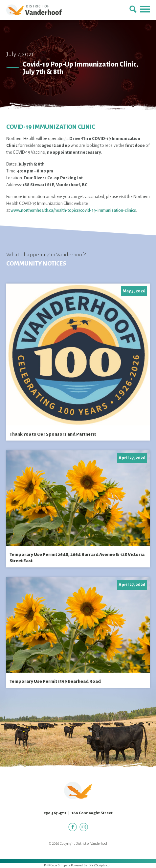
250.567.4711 (55, 813)
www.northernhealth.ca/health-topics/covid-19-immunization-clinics (73, 210)
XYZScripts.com (101, 865)
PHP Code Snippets (57, 865)
